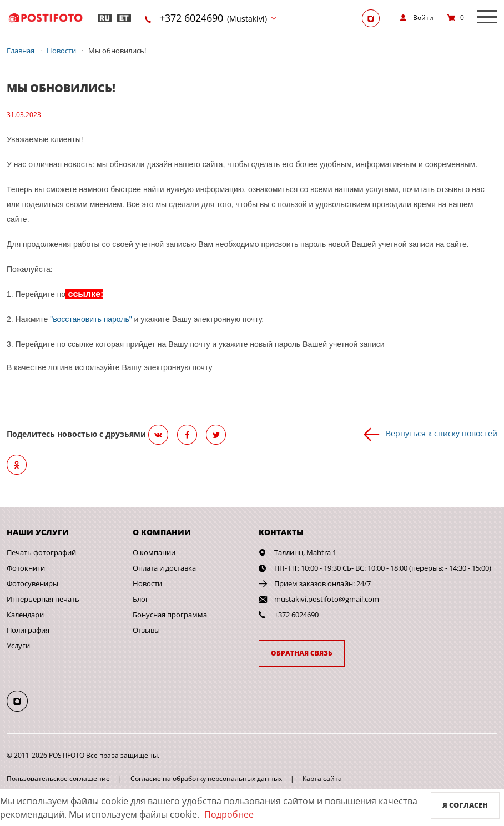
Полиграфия (28, 630)
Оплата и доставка (164, 568)
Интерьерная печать (43, 599)
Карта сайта (322, 779)
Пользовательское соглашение (58, 779)
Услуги (18, 646)
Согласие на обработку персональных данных (206, 779)
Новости (147, 583)
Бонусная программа (170, 615)
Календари (25, 615)
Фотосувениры (32, 583)
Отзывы (146, 630)
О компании (154, 552)
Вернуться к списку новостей (442, 433)
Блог (141, 599)
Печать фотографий (41, 552)
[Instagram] (374, 18)
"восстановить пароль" (91, 319)
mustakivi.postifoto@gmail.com (327, 599)
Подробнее (229, 814)
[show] (417, 18)
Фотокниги (26, 568)
